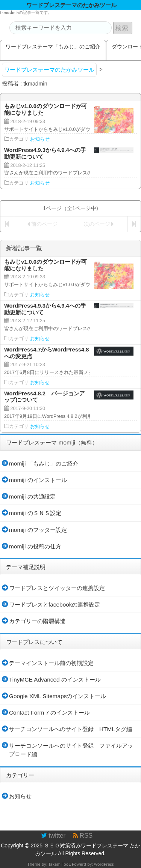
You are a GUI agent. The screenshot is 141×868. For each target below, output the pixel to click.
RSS (83, 836)
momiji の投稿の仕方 (35, 546)
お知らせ (40, 139)
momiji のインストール (38, 480)
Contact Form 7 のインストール (49, 713)
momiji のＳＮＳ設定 (35, 513)
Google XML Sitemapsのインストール (58, 696)
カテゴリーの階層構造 (37, 621)
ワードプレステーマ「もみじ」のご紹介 (53, 47)
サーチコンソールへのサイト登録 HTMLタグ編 (70, 729)
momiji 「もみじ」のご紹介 (44, 463)
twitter (53, 836)
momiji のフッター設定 (38, 530)
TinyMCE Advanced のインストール (55, 680)
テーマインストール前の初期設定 (51, 663)
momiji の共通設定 (32, 496)
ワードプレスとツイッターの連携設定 (57, 588)
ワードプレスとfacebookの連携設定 (55, 604)
